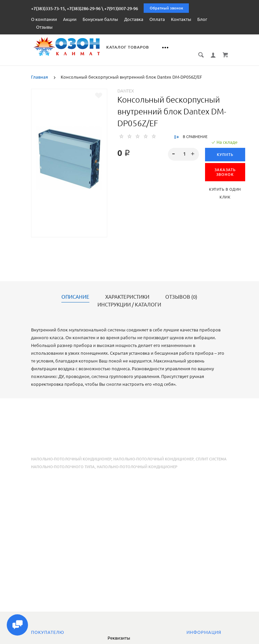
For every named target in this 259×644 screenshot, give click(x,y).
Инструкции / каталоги (129, 297)
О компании (44, 19)
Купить (225, 147)
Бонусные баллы (100, 19)
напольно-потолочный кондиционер (153, 452)
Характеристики (127, 290)
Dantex (126, 83)
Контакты (181, 19)
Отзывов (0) (181, 290)
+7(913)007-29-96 (121, 8)
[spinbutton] (183, 147)
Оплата (157, 19)
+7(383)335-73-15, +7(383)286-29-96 (66, 8)
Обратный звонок (166, 8)
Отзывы (44, 27)
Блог (202, 19)
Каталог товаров (130, 47)
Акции (70, 19)
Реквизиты (119, 638)
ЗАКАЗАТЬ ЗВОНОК (225, 165)
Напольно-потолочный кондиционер (71, 452)
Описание (75, 290)
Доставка (134, 19)
